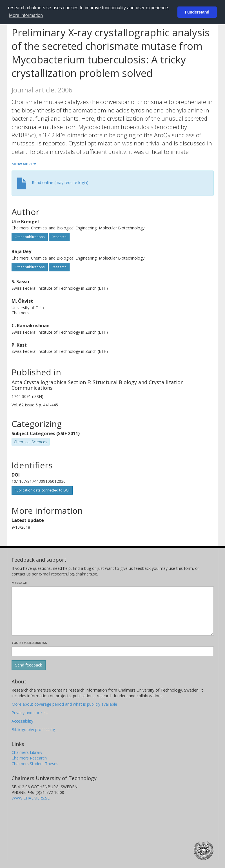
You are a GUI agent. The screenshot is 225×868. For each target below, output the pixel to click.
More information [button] (26, 15)
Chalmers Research (29, 758)
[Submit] (29, 665)
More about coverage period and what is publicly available (64, 704)
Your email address (29, 643)
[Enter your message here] (113, 611)
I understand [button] (197, 12)
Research (59, 237)
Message (19, 583)
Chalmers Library (27, 752)
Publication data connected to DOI (42, 490)
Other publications (30, 237)
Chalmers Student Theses (35, 764)
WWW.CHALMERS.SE (31, 798)
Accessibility (22, 721)
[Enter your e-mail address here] (113, 651)
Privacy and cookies (30, 713)
